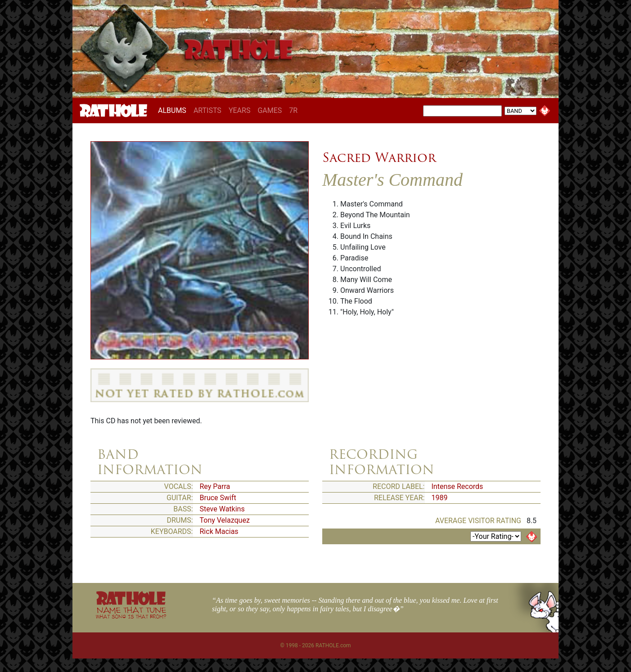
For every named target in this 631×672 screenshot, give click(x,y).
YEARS (240, 110)
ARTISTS (207, 110)
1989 (440, 498)
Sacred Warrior (379, 157)
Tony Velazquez (225, 520)
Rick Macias (219, 531)
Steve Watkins (222, 509)
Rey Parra (215, 486)
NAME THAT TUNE (131, 612)
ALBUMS (174, 110)
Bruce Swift (218, 498)
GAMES (270, 110)
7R (293, 110)
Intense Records (457, 486)
